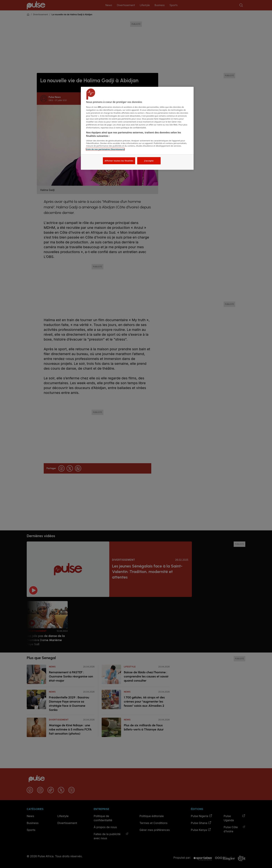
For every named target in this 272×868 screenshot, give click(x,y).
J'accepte (149, 161)
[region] (137, 128)
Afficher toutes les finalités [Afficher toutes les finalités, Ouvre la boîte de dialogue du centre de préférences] (119, 161)
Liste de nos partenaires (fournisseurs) (105, 149)
